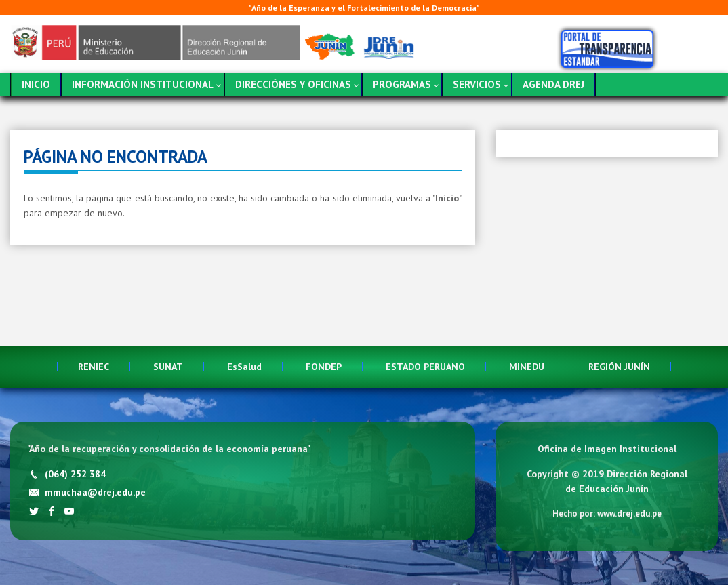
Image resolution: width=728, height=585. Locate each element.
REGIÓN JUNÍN (619, 367)
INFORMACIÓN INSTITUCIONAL (143, 84)
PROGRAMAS (402, 84)
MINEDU (527, 367)
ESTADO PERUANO (425, 367)
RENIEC (94, 367)
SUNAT (168, 367)
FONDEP (324, 367)
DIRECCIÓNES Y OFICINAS (293, 84)
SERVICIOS (477, 84)
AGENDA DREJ (553, 84)
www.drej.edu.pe (629, 513)
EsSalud (244, 367)
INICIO (36, 84)
